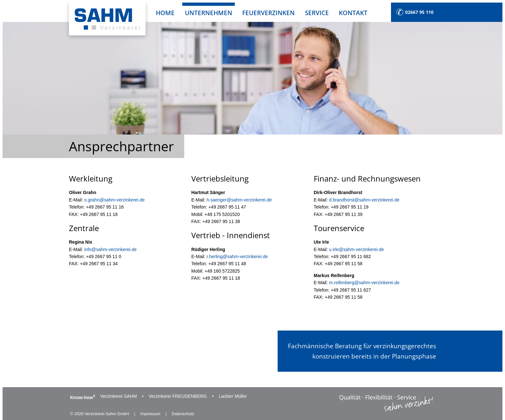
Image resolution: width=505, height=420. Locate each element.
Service (317, 13)
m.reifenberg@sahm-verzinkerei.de (364, 283)
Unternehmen (209, 13)
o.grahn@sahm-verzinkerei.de (114, 200)
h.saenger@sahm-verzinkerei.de (239, 200)
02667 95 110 (419, 12)
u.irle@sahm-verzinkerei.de (356, 249)
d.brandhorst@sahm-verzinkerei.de (364, 200)
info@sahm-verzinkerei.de (110, 249)
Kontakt (353, 13)
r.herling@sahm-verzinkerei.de (237, 257)
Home (165, 13)
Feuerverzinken (268, 13)
